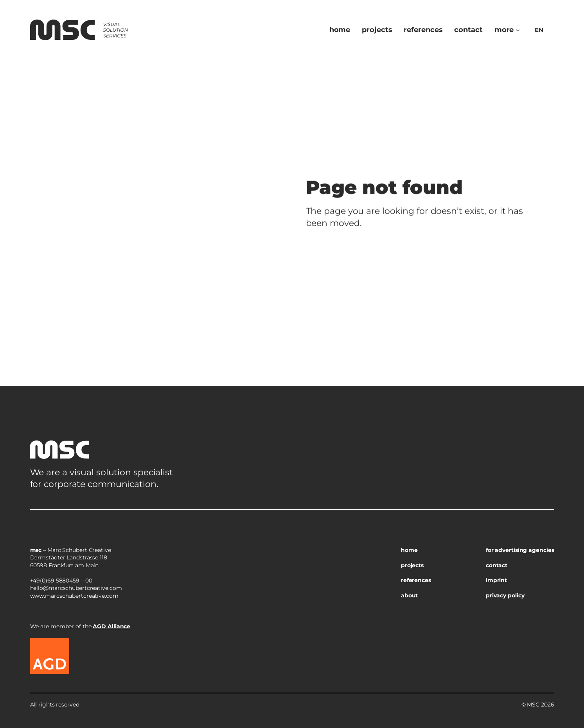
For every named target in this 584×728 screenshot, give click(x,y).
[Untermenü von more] (518, 30)
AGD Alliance (111, 626)
